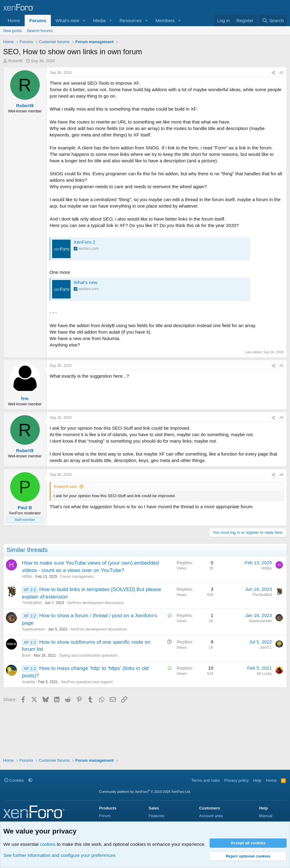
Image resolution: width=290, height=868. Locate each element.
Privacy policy (237, 780)
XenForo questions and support (87, 682)
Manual (266, 816)
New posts (12, 31)
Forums (38, 20)
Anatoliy (29, 682)
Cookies (14, 780)
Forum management (77, 577)
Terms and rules (206, 780)
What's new (67, 20)
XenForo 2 (84, 242)
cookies (48, 844)
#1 (282, 73)
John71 (266, 647)
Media (99, 20)
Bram (26, 655)
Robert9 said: (65, 487)
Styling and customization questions (88, 655)
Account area (211, 816)
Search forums (40, 31)
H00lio (27, 577)
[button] (84, 20)
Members (165, 20)
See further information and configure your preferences (59, 855)
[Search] (273, 20)
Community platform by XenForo (145, 792)
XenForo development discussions (95, 603)
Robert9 (15, 61)
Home (14, 20)
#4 (282, 475)
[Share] (273, 73)
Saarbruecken (33, 629)
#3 (282, 418)
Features (156, 816)
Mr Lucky (264, 674)
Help (257, 780)
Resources (131, 20)
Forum (105, 816)
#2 (282, 366)
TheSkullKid (32, 603)
